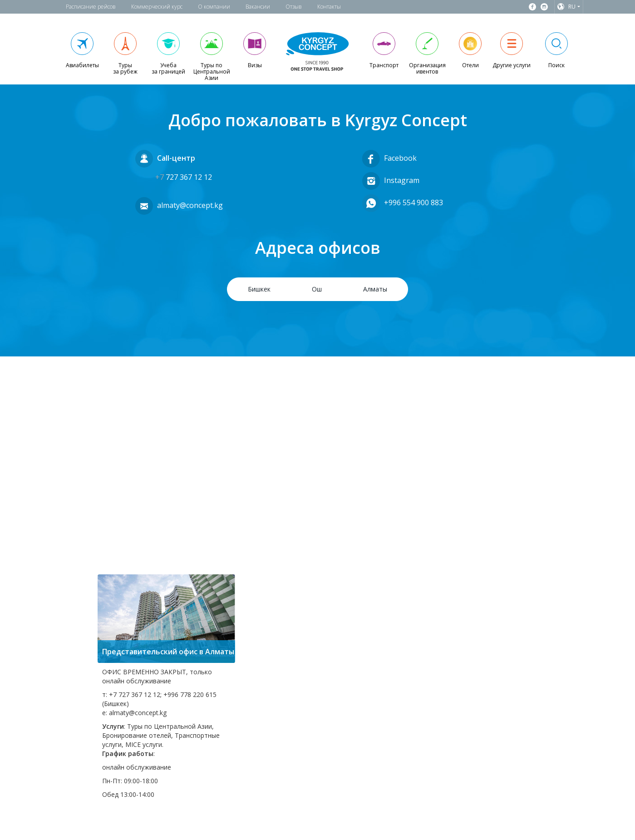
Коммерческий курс (157, 7)
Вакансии (258, 7)
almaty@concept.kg (190, 205)
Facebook (400, 158)
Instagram (402, 180)
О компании (214, 7)
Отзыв (294, 7)
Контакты (329, 7)
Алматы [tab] (375, 289)
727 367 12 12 (184, 177)
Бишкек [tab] (259, 289)
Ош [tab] (317, 289)
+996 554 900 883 (413, 202)
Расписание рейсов (91, 7)
